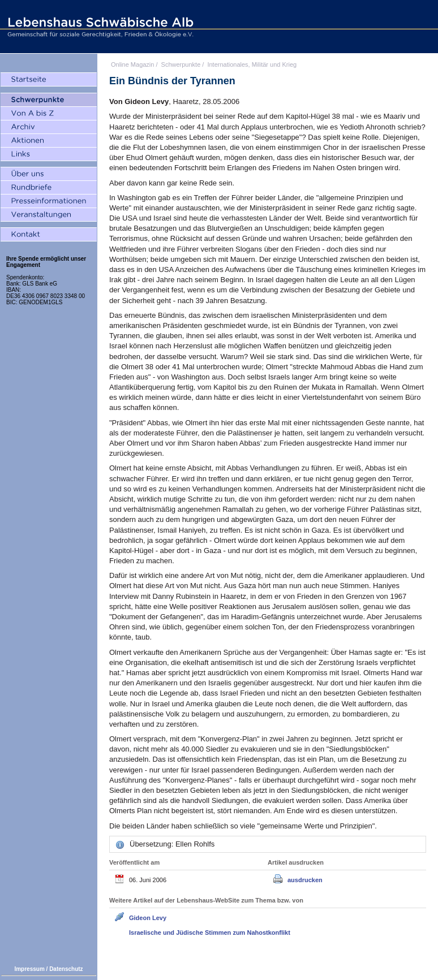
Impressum (29, 969)
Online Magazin (132, 64)
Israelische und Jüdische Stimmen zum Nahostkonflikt (210, 932)
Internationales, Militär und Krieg (252, 64)
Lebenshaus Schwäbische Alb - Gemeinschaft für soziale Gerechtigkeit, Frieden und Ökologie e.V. (99, 27)
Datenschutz (66, 969)
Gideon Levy (148, 918)
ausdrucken (305, 880)
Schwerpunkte (181, 64)
